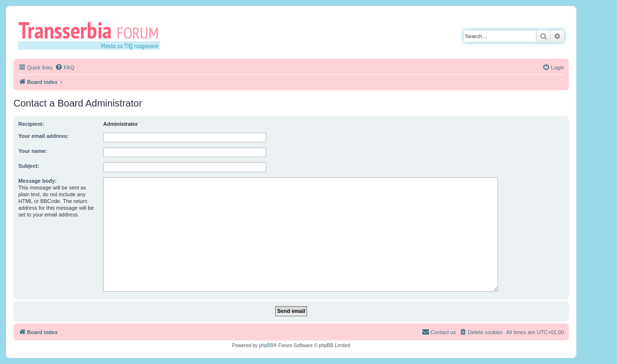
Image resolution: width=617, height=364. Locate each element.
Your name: (33, 151)
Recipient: (31, 124)
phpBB (266, 345)
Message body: (37, 181)
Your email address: (43, 136)
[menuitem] (65, 67)
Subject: (29, 166)
